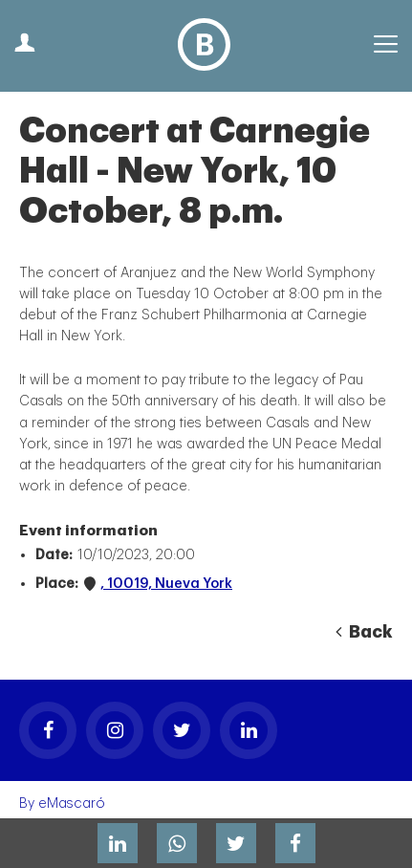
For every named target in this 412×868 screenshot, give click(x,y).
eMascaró (72, 803)
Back (364, 632)
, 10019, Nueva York (166, 584)
